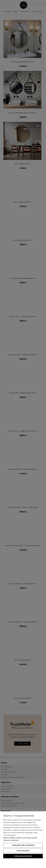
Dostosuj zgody (23, 851)
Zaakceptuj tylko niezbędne (23, 845)
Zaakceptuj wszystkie (23, 856)
